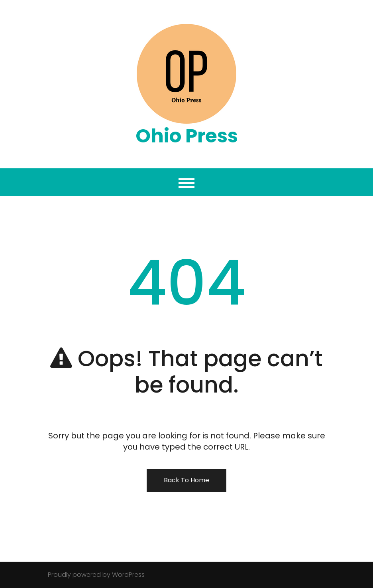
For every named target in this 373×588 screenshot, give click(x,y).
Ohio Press (187, 136)
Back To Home (186, 480)
